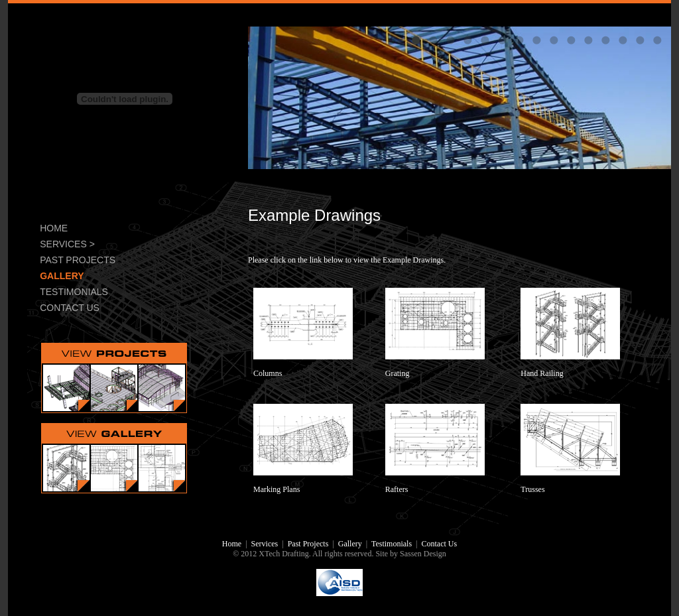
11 (588, 40)
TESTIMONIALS (74, 292)
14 (640, 40)
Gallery (350, 544)
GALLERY (62, 276)
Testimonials (392, 544)
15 (657, 40)
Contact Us (439, 544)
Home (232, 544)
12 (605, 40)
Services (265, 544)
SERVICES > (67, 244)
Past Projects (308, 544)
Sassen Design (423, 554)
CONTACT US (70, 308)
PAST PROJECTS (78, 260)
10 (571, 40)
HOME (54, 228)
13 (623, 40)
